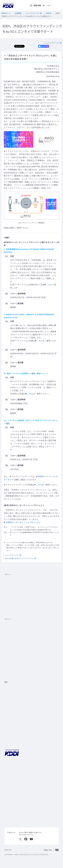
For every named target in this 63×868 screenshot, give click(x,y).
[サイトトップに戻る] (8, 5)
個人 (44, 5)
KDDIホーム (6, 13)
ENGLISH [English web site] (8, 850)
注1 (32, 374)
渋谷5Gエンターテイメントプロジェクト (22, 522)
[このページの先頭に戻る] (51, 850)
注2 (7, 423)
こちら (48, 285)
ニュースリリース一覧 (34, 13)
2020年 (49, 13)
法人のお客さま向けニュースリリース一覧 (21, 558)
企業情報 (18, 13)
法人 (49, 5)
